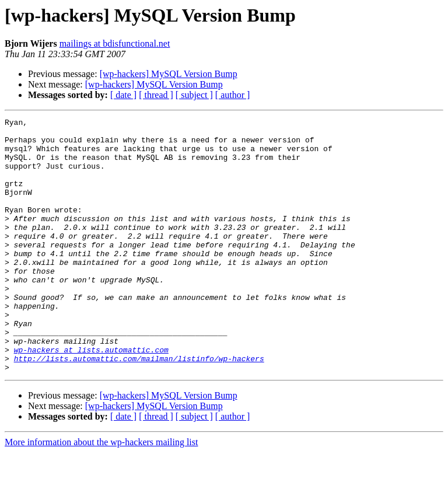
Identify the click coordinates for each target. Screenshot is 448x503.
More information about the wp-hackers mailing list (101, 493)
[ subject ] (194, 95)
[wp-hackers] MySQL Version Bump (169, 74)
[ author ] (233, 95)
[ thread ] (156, 95)
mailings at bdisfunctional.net (115, 43)
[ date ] (123, 95)
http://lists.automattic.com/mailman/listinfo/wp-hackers (139, 407)
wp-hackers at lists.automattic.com (91, 397)
